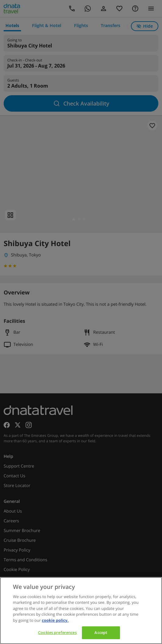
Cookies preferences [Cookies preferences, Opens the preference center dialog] (57, 632)
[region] (81, 611)
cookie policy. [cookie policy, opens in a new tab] (55, 620)
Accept (101, 632)
